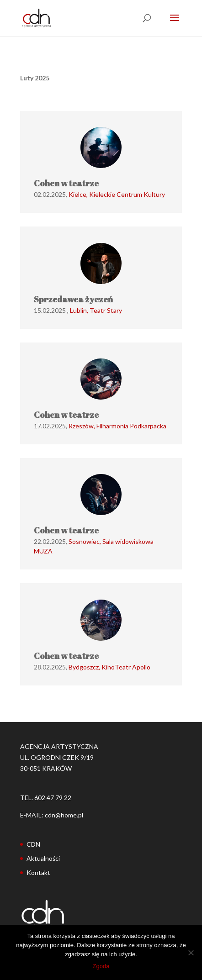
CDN (33, 844)
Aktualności (43, 858)
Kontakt (38, 872)
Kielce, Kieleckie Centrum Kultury (117, 194)
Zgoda (101, 966)
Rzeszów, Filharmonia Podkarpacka (117, 426)
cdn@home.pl (64, 815)
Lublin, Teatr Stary (96, 310)
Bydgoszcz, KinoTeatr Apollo (109, 667)
